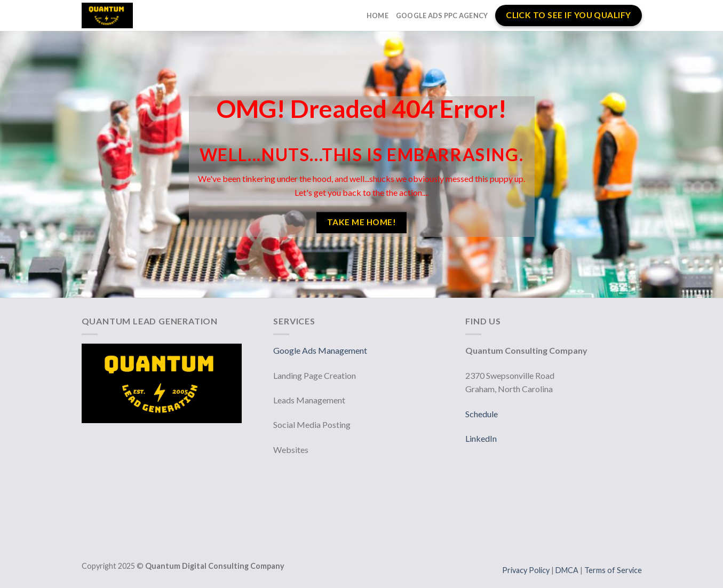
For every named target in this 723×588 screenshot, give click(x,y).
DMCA (568, 570)
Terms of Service (613, 570)
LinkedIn (481, 438)
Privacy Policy (527, 570)
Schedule (482, 414)
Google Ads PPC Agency (442, 15)
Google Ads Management (321, 350)
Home (378, 15)
